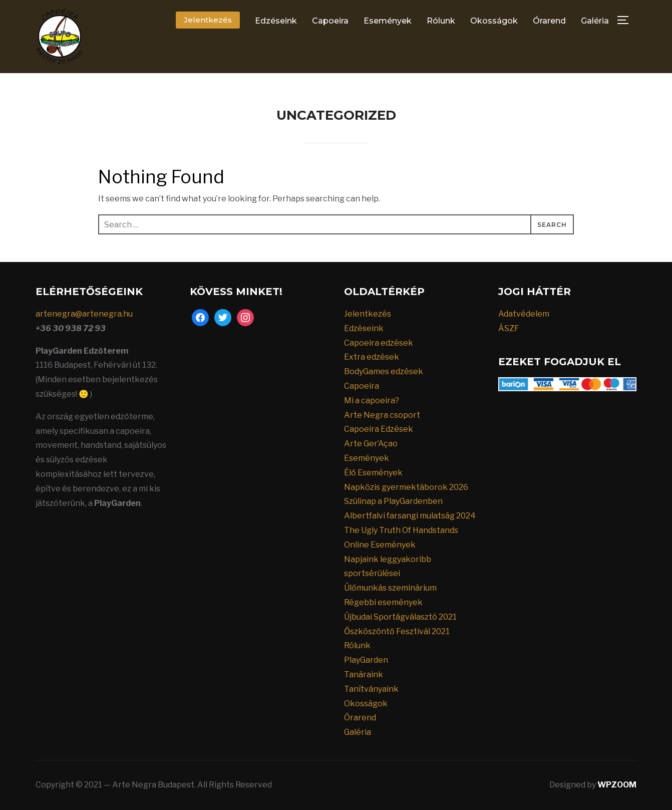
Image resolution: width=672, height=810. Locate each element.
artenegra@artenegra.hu (84, 314)
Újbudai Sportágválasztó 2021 (400, 617)
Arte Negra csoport (382, 415)
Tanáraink (364, 674)
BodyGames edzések (384, 371)
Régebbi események (383, 602)
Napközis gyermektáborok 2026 (406, 487)
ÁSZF (509, 328)
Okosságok (494, 21)
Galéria (595, 21)
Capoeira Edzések (379, 429)
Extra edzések (372, 357)
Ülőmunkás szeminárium (390, 588)
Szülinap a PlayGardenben (393, 501)
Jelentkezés (208, 20)
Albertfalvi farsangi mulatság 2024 (410, 516)
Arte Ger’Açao (371, 444)
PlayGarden (366, 660)
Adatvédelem (524, 314)
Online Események (380, 545)
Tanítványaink (371, 689)
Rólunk (441, 21)
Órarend (549, 21)
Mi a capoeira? (372, 400)
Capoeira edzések (379, 343)
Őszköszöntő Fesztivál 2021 (397, 631)
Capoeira (330, 21)
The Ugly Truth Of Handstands (401, 530)
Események (388, 21)
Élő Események (373, 473)
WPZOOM (617, 785)
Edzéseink (276, 21)
